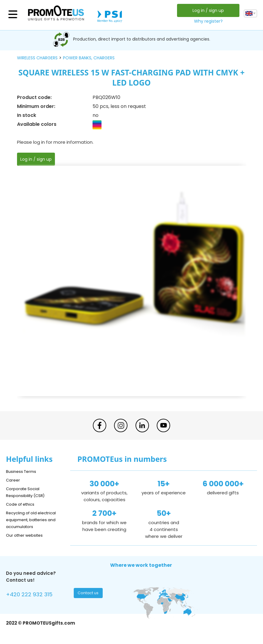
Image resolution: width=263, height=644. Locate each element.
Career (14, 480)
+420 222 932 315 (33, 595)
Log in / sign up (207, 10)
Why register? (207, 21)
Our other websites (27, 535)
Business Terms (23, 471)
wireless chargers (37, 58)
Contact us (89, 595)
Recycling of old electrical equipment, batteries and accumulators (35, 520)
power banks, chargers (89, 58)
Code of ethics (23, 504)
